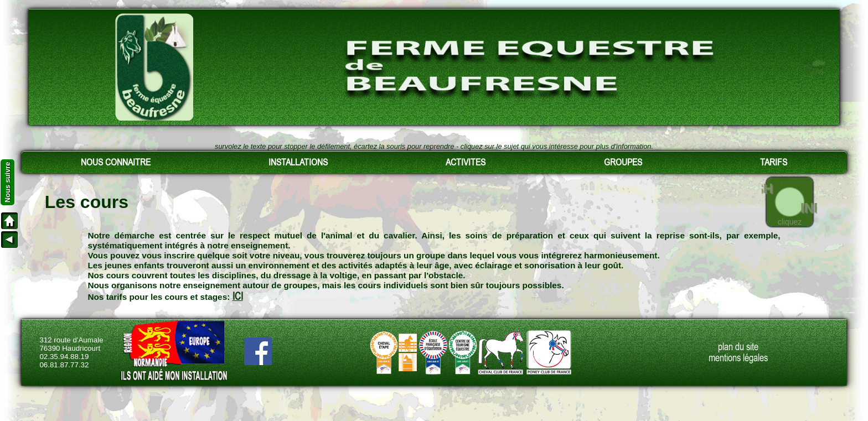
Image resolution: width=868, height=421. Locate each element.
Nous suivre (7, 182)
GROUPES (623, 162)
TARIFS (774, 162)
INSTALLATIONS (298, 162)
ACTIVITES (466, 162)
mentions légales (738, 358)
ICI (238, 296)
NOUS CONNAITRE (116, 162)
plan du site (738, 347)
